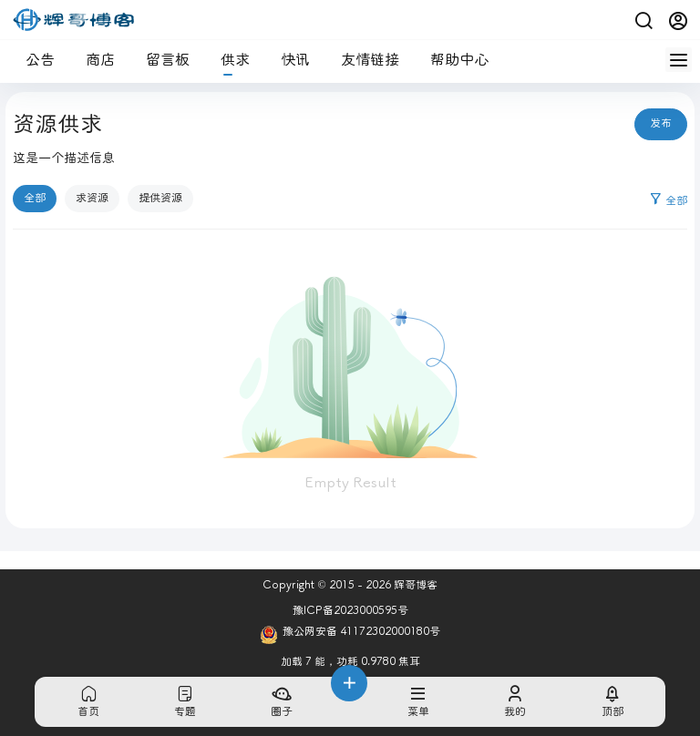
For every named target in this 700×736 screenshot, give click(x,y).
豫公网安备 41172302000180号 (350, 635)
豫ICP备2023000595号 (350, 611)
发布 (661, 123)
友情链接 (363, 60)
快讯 (288, 60)
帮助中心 (452, 60)
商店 (93, 60)
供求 (228, 60)
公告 (33, 60)
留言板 (160, 60)
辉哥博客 (414, 585)
